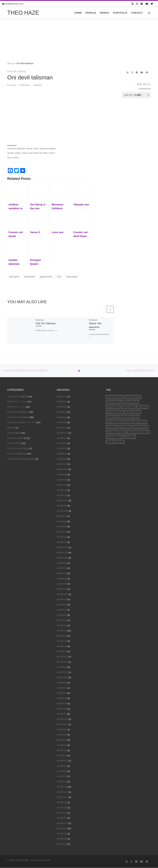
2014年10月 (62, 761)
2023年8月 (62, 480)
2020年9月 (62, 563)
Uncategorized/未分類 (21, 459)
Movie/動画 (14, 433)
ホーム (10, 63)
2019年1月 (62, 631)
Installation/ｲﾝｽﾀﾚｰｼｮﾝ (21, 422)
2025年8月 (62, 407)
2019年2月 (62, 626)
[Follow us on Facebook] (142, 4)
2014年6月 (62, 771)
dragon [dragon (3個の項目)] (113, 407)
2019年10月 (62, 594)
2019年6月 (62, 610)
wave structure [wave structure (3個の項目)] (138, 432)
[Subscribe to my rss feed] (132, 4)
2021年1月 (62, 542)
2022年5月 (62, 506)
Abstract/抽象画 (17, 397)
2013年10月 (62, 797)
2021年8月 (62, 521)
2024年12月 (62, 433)
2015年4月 (62, 750)
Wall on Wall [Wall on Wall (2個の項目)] (116, 432)
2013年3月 (62, 808)
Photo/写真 (14, 443)
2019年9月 (62, 599)
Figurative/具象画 (18, 417)
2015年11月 (62, 719)
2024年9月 (62, 438)
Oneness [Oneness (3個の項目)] (133, 412)
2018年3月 (62, 651)
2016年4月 (62, 704)
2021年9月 (62, 516)
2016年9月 (62, 683)
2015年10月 (62, 724)
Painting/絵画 (15, 438)
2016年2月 (62, 714)
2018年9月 (62, 636)
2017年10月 (62, 662)
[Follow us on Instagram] (137, 4)
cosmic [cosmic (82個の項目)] (114, 402)
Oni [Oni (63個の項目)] (112, 417)
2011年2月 (62, 844)
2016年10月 (62, 677)
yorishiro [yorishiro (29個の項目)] (115, 437)
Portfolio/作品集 (18, 448)
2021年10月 (62, 511)
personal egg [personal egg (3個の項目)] (129, 417)
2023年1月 (62, 495)
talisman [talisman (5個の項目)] (140, 427)
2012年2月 (62, 828)
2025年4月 (62, 422)
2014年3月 (62, 782)
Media (11, 428)
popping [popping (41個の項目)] (114, 422)
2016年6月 (62, 693)
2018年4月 (62, 646)
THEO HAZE (22, 860)
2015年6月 (62, 740)
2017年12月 (62, 657)
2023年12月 (62, 469)
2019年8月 (62, 605)
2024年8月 (62, 443)
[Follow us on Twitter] (152, 4)
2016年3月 (62, 709)
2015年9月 (62, 730)
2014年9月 (62, 766)
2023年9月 (62, 475)
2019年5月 (62, 615)
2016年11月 (62, 672)
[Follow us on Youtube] (147, 4)
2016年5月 (62, 698)
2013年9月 (62, 802)
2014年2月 (62, 787)
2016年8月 (62, 688)
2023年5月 (62, 490)
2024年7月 (62, 448)
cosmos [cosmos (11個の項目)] (131, 402)
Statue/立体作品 (17, 454)
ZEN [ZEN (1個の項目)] (130, 437)
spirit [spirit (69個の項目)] (113, 427)
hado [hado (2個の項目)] (142, 407)
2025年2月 (62, 428)
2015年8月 (62, 735)
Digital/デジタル (17, 402)
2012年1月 (62, 834)
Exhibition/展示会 (18, 412)
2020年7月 (62, 568)
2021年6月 (62, 527)
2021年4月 (62, 532)
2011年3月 (62, 839)
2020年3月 (62, 589)
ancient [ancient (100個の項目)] (114, 397)
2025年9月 (62, 402)
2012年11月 (62, 823)
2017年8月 (62, 667)
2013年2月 (62, 813)
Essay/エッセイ (16, 407)
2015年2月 (62, 756)
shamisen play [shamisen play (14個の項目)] (135, 422)
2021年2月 (62, 537)
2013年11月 (62, 792)
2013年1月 (62, 818)
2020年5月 (62, 579)
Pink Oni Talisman (46, 323)
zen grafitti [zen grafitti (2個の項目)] (115, 442)
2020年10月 (62, 558)
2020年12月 (62, 547)
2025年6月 (62, 412)
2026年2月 (62, 397)
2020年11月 (62, 553)
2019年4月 (62, 620)
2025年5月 (62, 417)
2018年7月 (62, 641)
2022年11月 (62, 501)
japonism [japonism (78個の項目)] (115, 412)
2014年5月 (62, 776)
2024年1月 (62, 464)
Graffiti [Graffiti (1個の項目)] (128, 407)
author (14, 85)
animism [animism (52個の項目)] (133, 397)
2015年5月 (62, 745)
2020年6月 (62, 573)
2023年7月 (62, 485)
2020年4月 (62, 584)
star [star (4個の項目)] (126, 427)
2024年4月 (62, 459)
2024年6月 (62, 454)
